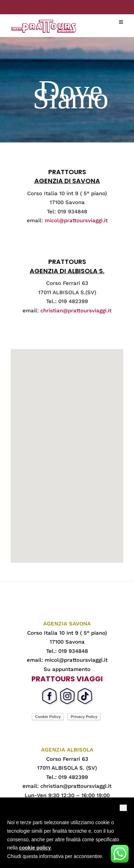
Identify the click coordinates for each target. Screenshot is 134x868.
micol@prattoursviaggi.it (76, 220)
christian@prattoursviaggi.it (76, 311)
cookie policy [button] (35, 848)
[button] (123, 808)
